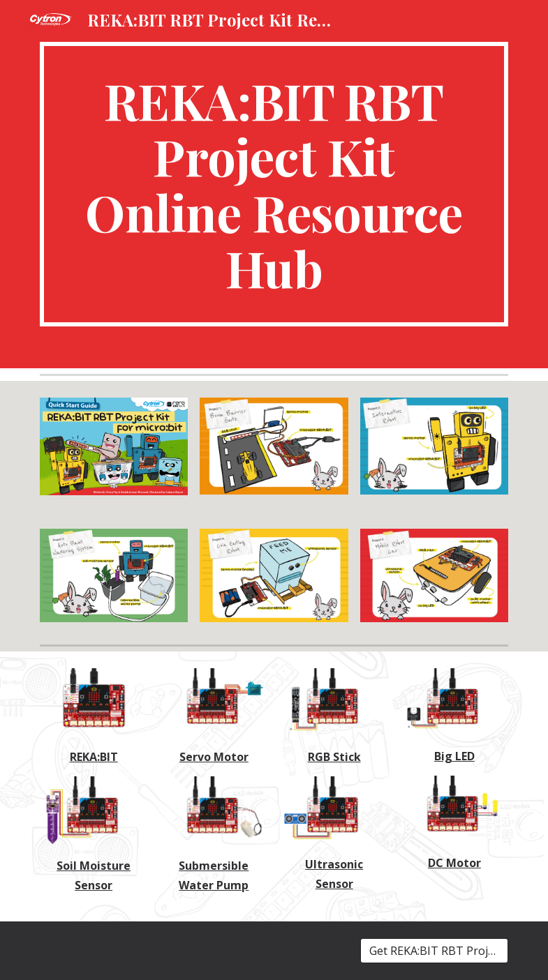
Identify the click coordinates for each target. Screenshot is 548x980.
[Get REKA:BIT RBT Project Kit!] (434, 951)
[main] (274, 184)
